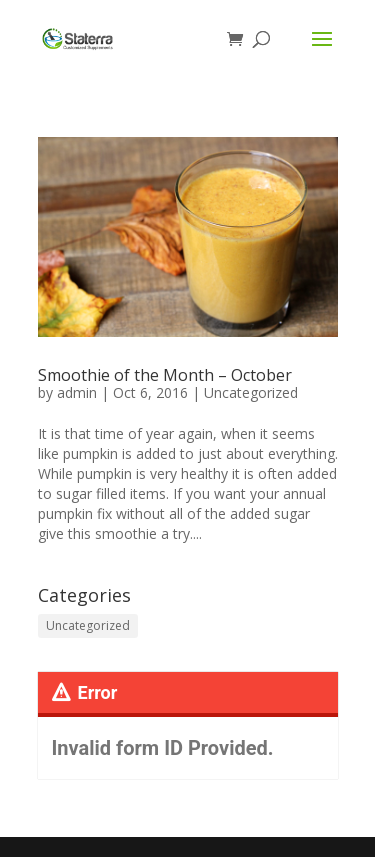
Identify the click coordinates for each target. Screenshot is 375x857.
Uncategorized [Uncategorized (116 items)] (88, 625)
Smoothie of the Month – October (165, 375)
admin (77, 392)
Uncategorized (251, 392)
